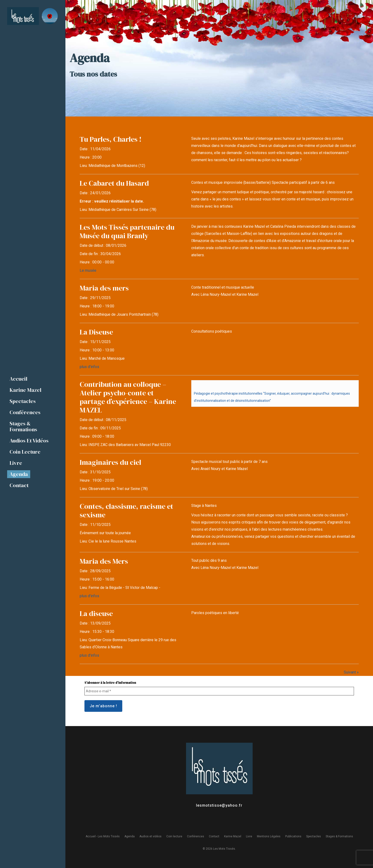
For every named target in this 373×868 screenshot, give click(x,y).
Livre (249, 836)
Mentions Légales (269, 836)
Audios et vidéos (150, 836)
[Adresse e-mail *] (219, 691)
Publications (293, 836)
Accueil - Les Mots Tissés (103, 836)
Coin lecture (174, 836)
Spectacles (314, 836)
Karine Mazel (233, 836)
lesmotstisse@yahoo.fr (219, 805)
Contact (214, 836)
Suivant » (351, 672)
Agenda (130, 836)
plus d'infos (89, 367)
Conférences (196, 836)
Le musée (88, 270)
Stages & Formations (339, 836)
